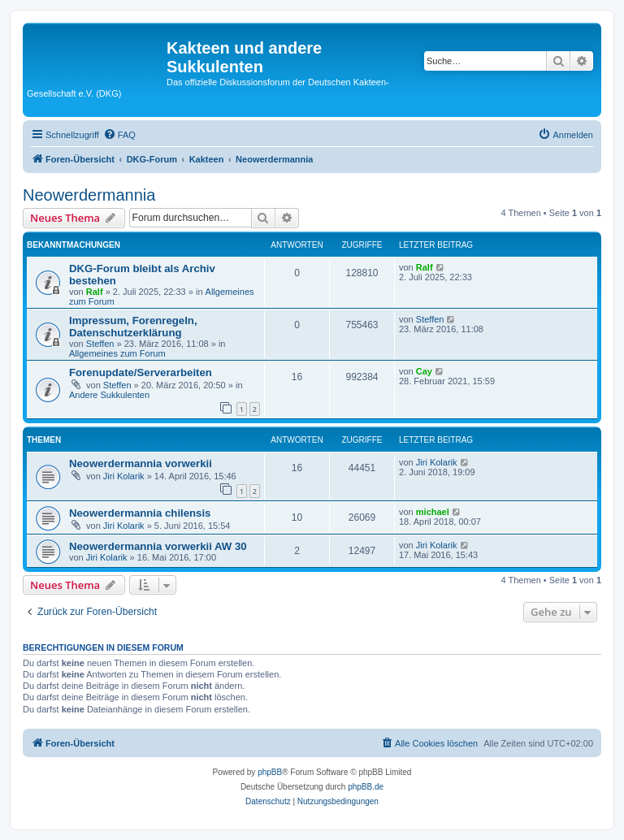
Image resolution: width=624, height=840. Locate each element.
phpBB (270, 772)
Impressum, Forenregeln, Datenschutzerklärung (133, 327)
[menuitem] (119, 135)
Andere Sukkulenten (109, 395)
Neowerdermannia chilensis (140, 513)
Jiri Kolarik (124, 476)
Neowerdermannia (89, 195)
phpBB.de (366, 787)
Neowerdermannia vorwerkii (141, 463)
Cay (424, 371)
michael (433, 512)
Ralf (95, 292)
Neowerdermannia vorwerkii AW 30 (158, 546)
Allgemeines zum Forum (117, 353)
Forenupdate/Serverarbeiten (141, 372)
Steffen (100, 344)
